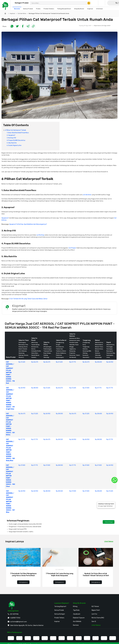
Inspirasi (12, 13)
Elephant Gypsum (79, 618)
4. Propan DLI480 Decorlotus (16, 140)
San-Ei (94, 621)
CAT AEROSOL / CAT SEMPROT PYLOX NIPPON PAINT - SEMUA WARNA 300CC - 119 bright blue (10, 398)
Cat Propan (72, 248)
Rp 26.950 (110, 362)
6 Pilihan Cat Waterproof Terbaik (15, 130)
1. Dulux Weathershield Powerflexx (18, 133)
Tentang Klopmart (60, 606)
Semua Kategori (60, 614)
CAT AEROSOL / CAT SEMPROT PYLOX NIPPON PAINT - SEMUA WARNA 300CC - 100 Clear (11, 476)
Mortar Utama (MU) (98, 618)
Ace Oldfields (77, 621)
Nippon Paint (96, 610)
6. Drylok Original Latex (14, 145)
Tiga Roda (76, 610)
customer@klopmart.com (18, 622)
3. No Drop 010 (11, 138)
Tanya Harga (109, 522)
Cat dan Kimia (22, 13)
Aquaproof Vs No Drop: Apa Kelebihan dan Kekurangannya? (28, 224)
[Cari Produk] (89, 3)
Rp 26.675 (35, 362)
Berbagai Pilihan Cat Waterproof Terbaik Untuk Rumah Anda (49, 13)
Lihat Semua (96, 625)
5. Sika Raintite (12, 143)
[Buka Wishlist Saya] (102, 3)
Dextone (76, 625)
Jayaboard (77, 614)
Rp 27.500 (86, 388)
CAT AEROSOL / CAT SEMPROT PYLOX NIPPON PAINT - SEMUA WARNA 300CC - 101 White (10, 424)
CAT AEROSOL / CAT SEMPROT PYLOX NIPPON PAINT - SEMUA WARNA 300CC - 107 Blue (10, 502)
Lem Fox (94, 614)
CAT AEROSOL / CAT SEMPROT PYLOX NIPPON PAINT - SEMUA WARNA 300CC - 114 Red (10, 373)
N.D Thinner (95, 606)
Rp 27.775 (73, 362)
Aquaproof (5, 218)
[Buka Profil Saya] (95, 3)
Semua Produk (59, 610)
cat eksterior (87, 195)
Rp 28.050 (35, 388)
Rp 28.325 (59, 439)
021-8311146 (14, 614)
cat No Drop (40, 235)
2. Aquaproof (11, 135)
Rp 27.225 (22, 362)
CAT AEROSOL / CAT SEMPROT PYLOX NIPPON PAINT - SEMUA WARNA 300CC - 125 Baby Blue (10, 450)
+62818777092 (15, 618)
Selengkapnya (23, 582)
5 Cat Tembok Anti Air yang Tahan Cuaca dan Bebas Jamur (28, 299)
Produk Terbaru (59, 618)
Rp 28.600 (98, 362)
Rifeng (75, 606)
